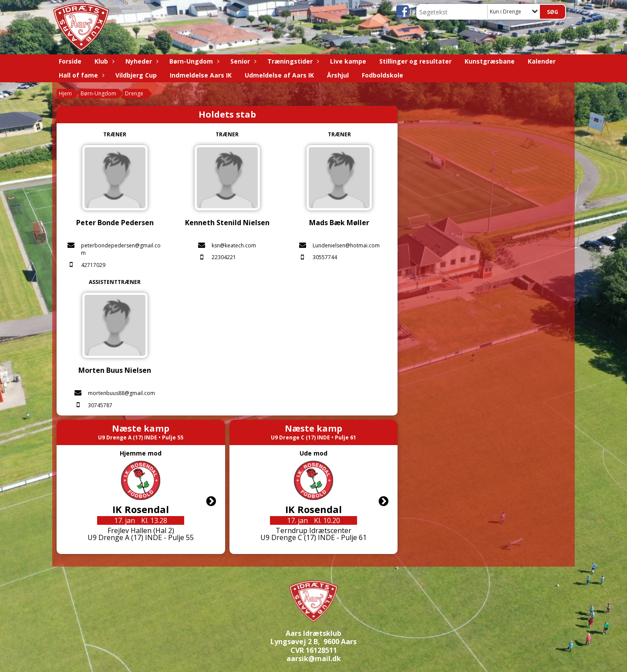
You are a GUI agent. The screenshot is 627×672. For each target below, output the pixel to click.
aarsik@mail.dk (314, 658)
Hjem (65, 93)
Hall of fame (81, 75)
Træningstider (292, 61)
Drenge (134, 93)
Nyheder (141, 61)
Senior (242, 61)
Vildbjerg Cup (136, 75)
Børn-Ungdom (193, 61)
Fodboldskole (383, 75)
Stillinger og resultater (415, 61)
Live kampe (348, 61)
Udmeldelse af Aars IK (279, 75)
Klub (103, 61)
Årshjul (338, 75)
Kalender (542, 61)
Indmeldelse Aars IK (201, 75)
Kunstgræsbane (490, 61)
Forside (70, 61)
